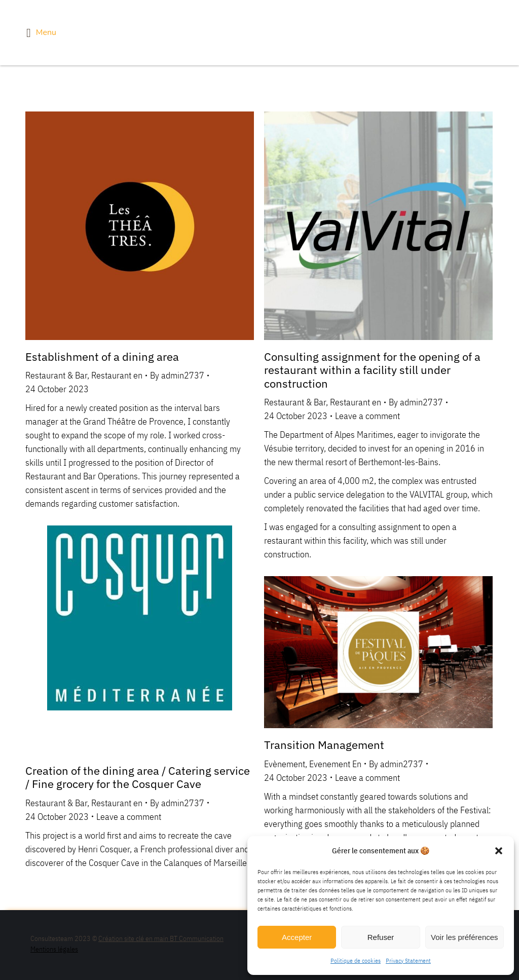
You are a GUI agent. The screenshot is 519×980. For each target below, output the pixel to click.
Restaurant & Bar (56, 375)
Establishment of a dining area (102, 356)
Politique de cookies (356, 960)
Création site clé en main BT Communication (161, 938)
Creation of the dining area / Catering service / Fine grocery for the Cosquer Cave (138, 777)
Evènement (285, 764)
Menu (41, 33)
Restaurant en (117, 375)
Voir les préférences (465, 937)
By (177, 375)
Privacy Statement (408, 960)
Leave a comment (367, 416)
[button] (499, 851)
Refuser (381, 937)
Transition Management (324, 745)
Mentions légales (54, 949)
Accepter (297, 937)
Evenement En (335, 764)
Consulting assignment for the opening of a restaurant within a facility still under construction (372, 370)
